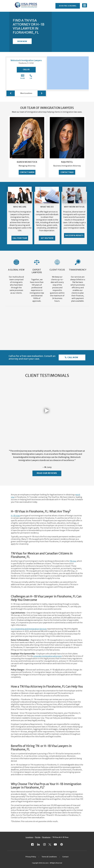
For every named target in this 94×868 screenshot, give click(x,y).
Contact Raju (67, 172)
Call (31, 77)
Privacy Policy (31, 857)
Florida (38, 837)
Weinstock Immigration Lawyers (26, 60)
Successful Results (74, 235)
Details (23, 77)
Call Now (73, 357)
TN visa (73, 561)
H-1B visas (15, 516)
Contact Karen (27, 172)
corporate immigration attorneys (47, 656)
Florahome (46, 837)
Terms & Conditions (49, 857)
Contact (65, 857)
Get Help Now (47, 238)
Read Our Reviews (47, 473)
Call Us (26, 70)
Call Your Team (20, 238)
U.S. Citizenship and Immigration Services (29, 629)
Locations (29, 837)
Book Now (22, 41)
